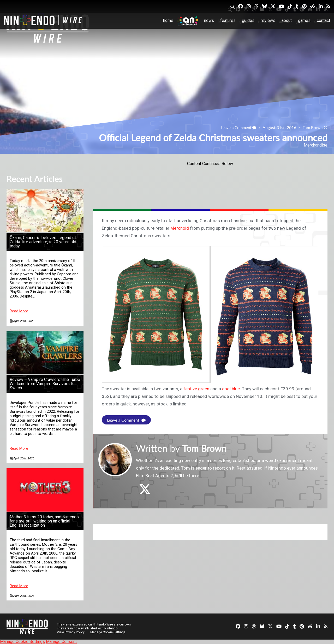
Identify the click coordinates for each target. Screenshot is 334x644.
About (287, 20)
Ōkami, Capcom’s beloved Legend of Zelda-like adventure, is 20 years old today (43, 242)
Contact (323, 20)
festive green (196, 389)
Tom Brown (312, 127)
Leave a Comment (236, 127)
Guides (248, 20)
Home (168, 20)
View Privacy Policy (71, 632)
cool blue (231, 389)
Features (228, 20)
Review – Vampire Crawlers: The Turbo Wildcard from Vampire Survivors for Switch (45, 384)
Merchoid (180, 228)
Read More (19, 311)
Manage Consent (61, 642)
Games (304, 20)
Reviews (268, 20)
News (209, 20)
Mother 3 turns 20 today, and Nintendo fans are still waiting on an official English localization (44, 521)
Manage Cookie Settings (108, 632)
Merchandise (316, 145)
